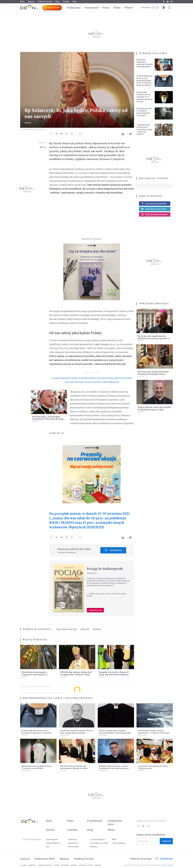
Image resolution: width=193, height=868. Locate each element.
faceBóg (66, 2)
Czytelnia (72, 830)
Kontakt (56, 865)
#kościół (85, 629)
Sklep (75, 2)
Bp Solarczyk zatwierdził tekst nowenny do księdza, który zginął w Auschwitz (153, 374)
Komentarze (92, 8)
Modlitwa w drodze (45, 2)
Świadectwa (73, 843)
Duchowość (73, 839)
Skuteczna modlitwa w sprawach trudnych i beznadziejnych (145, 63)
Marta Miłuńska (111, 382)
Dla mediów (65, 865)
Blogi (57, 2)
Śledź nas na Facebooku (154, 204)
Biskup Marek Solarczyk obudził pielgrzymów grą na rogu (154, 408)
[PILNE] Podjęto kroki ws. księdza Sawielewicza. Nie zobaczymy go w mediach (114, 768)
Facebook (164, 2)
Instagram (172, 2)
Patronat (98, 865)
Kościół (28, 123)
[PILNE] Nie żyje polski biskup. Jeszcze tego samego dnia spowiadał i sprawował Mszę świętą (76, 733)
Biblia (22, 2)
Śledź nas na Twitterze (154, 209)
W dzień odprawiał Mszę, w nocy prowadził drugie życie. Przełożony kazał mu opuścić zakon (144, 82)
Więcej (128, 8)
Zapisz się (166, 841)
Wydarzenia (74, 8)
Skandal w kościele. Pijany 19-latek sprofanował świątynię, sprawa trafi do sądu (114, 675)
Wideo (117, 8)
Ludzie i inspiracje (119, 843)
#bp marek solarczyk (67, 629)
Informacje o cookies (86, 865)
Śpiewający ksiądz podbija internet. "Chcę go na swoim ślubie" (37, 767)
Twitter (168, 2)
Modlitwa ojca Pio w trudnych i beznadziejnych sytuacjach (144, 112)
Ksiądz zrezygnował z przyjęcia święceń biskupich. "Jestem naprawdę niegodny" (115, 733)
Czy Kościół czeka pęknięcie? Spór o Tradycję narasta (153, 767)
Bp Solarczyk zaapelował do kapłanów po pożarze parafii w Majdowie (153, 338)
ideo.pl (171, 865)
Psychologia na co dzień (99, 843)
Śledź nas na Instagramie (154, 214)
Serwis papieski (52, 839)
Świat (49, 821)
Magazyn (31, 2)
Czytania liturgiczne (98, 839)
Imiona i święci (73, 847)
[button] (163, 8)
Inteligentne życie (115, 823)
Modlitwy (94, 847)
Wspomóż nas (113, 550)
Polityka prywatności (45, 865)
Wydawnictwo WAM (45, 859)
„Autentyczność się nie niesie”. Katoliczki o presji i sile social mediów (144, 129)
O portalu (23, 865)
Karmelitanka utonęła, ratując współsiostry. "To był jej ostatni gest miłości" (154, 733)
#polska (97, 629)
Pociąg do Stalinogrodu (105, 569)
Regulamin (32, 865)
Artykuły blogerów (53, 843)
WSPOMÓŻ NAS (164, 859)
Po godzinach (95, 821)
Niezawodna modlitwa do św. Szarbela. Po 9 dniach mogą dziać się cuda (144, 97)
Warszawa (146, 8)
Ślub (48, 847)
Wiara (106, 8)
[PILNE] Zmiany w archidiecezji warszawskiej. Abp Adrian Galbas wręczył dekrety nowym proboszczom (76, 768)
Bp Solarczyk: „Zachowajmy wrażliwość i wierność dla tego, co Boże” (48, 419)
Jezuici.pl (25, 859)
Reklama (74, 865)
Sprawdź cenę (95, 610)
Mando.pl (64, 859)
